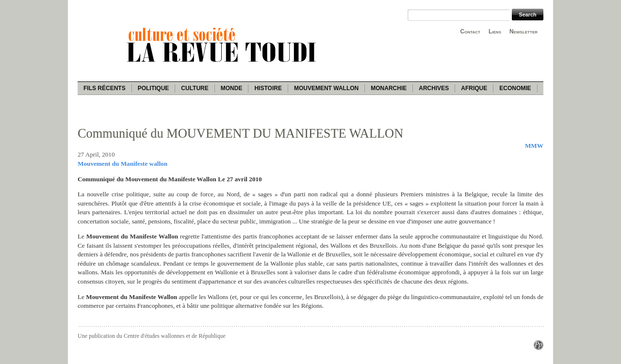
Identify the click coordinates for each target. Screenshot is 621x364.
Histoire (268, 88)
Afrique (474, 88)
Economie (515, 88)
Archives (434, 88)
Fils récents (105, 88)
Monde (232, 88)
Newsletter (523, 32)
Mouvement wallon (326, 88)
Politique (154, 88)
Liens (495, 32)
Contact (470, 32)
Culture (195, 88)
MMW (534, 146)
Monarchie (389, 88)
